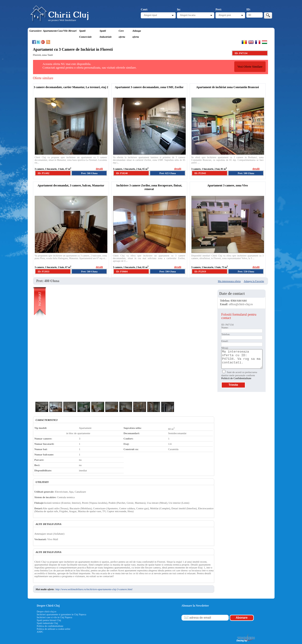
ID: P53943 (200, 173)
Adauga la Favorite (254, 281)
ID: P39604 (122, 272)
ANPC (40, 632)
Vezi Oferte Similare (250, 67)
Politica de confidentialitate (50, 626)
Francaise (258, 42)
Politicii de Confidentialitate (236, 378)
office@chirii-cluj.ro (241, 304)
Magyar (265, 42)
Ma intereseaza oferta (229, 281)
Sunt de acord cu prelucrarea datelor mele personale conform (239, 375)
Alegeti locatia (188, 15)
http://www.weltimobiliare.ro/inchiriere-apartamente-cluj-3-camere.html (94, 589)
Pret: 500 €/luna (246, 173)
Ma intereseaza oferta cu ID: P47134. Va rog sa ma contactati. (242, 359)
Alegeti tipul (150, 15)
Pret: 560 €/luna (89, 173)
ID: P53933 (44, 272)
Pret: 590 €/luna (168, 272)
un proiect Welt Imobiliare (62, 20)
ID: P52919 (200, 272)
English (251, 42)
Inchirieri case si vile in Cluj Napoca (55, 617)
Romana (244, 42)
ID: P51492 (44, 173)
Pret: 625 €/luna (168, 173)
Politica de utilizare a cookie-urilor (54, 629)
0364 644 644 (239, 301)
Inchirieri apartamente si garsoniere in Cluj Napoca (62, 614)
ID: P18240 (122, 173)
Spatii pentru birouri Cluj (49, 620)
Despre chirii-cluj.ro (47, 612)
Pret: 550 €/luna (246, 272)
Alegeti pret (225, 15)
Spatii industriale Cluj (47, 623)
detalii (99, 169)
